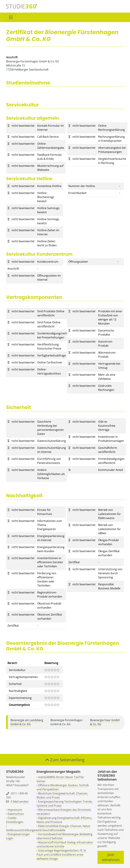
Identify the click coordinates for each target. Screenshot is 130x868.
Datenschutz (16, 814)
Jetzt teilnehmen (111, 857)
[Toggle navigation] (11, 17)
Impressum (15, 810)
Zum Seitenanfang (65, 760)
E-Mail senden (20, 802)
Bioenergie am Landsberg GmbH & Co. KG (27, 722)
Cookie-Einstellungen (15, 820)
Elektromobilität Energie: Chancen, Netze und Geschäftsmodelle (63, 828)
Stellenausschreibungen (21, 830)
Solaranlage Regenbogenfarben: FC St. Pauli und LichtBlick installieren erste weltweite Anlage (62, 855)
